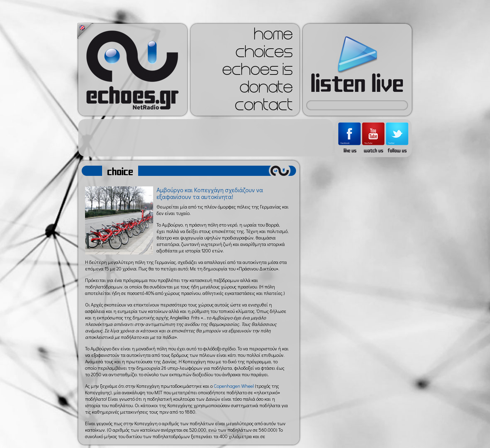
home (273, 36)
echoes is (257, 71)
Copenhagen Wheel (234, 386)
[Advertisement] (206, 138)
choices (264, 54)
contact (264, 107)
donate (266, 89)
